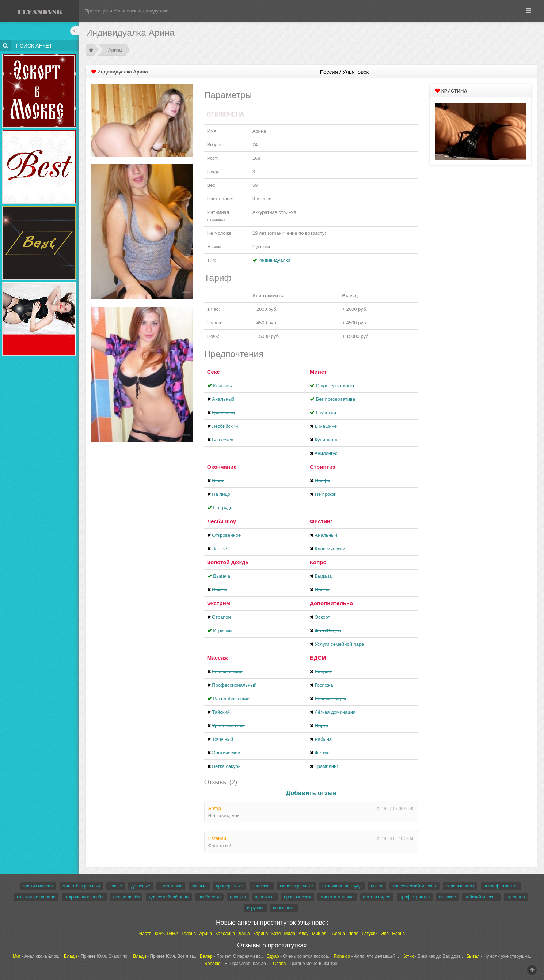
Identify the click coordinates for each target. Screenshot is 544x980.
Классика (223, 386)
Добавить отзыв (311, 793)
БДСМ (318, 658)
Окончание (222, 467)
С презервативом (335, 386)
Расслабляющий (231, 699)
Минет (318, 372)
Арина (115, 50)
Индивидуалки (274, 260)
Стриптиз (323, 467)
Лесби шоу (222, 521)
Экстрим (219, 603)
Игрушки (222, 631)
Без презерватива (336, 399)
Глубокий (326, 413)
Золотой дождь (228, 562)
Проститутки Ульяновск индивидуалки (127, 11)
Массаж (218, 658)
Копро (318, 562)
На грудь (222, 508)
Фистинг (321, 521)
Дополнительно (331, 603)
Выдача (222, 576)
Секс (214, 372)
